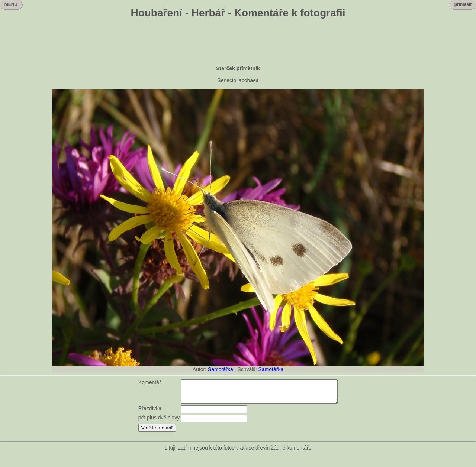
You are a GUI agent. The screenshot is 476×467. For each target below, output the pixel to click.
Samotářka (221, 369)
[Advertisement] (238, 43)
